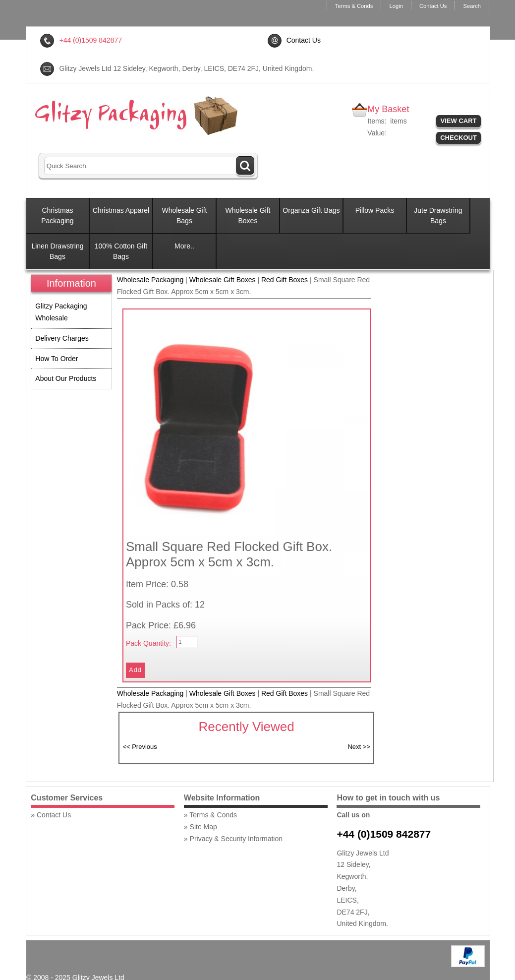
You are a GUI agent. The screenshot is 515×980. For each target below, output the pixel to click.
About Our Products (66, 378)
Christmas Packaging (57, 215)
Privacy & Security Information (236, 839)
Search (472, 6)
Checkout (458, 138)
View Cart (459, 121)
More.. (184, 246)
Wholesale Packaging (150, 280)
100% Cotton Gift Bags (121, 251)
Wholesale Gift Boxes (248, 215)
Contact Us (433, 6)
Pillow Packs (375, 210)
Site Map (203, 827)
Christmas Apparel (121, 210)
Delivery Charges (62, 338)
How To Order (57, 359)
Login (396, 6)
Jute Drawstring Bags (438, 215)
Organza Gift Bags (311, 210)
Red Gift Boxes (285, 280)
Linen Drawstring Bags (57, 251)
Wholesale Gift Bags (184, 215)
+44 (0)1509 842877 (384, 834)
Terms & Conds (354, 6)
